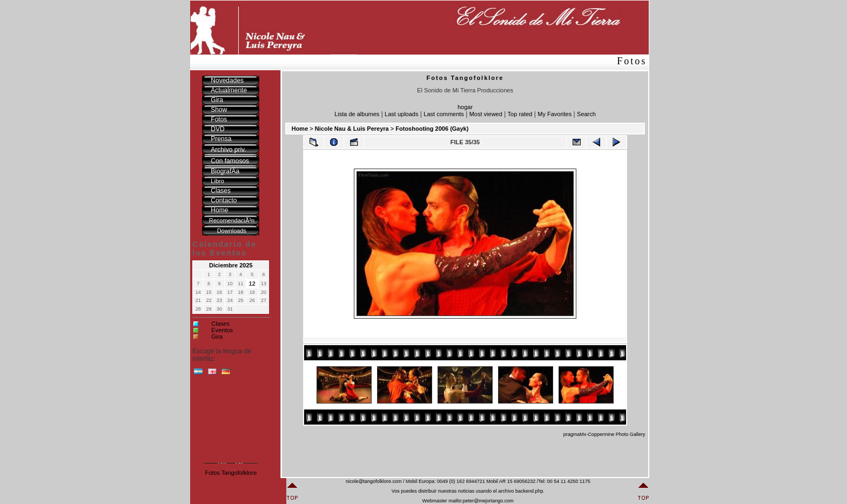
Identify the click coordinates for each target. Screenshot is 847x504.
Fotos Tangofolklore (231, 473)
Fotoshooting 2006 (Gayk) (432, 129)
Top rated (520, 114)
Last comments (444, 114)
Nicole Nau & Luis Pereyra (352, 129)
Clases (220, 324)
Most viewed (486, 114)
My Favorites (554, 114)
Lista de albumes (357, 114)
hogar (465, 107)
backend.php (529, 491)
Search (586, 114)
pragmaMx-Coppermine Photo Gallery (604, 434)
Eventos (222, 330)
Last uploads (401, 114)
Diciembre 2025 (231, 265)
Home (300, 129)
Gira (217, 337)
